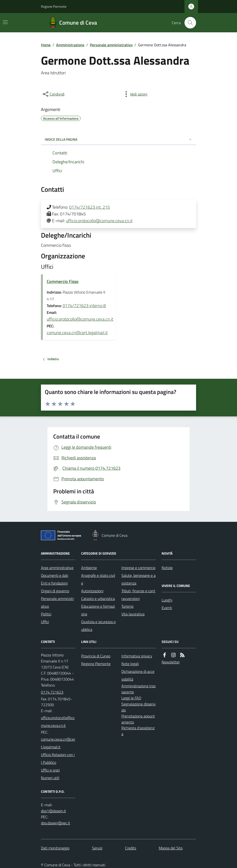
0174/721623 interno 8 (84, 306)
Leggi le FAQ (131, 698)
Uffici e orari (50, 770)
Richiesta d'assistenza (138, 731)
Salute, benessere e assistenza (138, 579)
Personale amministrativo (111, 45)
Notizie (167, 568)
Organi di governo (55, 591)
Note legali (130, 664)
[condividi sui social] (53, 94)
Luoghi (167, 600)
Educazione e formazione (98, 610)
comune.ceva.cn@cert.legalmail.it (77, 333)
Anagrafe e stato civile (98, 579)
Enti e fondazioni (54, 583)
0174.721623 (52, 692)
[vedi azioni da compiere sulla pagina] (135, 94)
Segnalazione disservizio (138, 707)
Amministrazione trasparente (138, 689)
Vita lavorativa (133, 614)
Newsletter (171, 662)
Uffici (45, 622)
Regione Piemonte (54, 6)
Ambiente (89, 568)
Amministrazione (70, 45)
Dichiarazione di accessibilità (138, 675)
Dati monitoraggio (55, 848)
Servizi (97, 848)
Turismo (127, 606)
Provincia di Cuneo (96, 656)
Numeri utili (50, 778)
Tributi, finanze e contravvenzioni (138, 595)
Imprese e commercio (138, 568)
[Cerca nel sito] (188, 23)
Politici (46, 614)
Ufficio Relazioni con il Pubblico (58, 758)
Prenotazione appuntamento (138, 719)
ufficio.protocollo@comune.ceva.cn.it (99, 221)
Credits (131, 848)
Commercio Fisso (63, 281)
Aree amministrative (57, 568)
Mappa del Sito (171, 848)
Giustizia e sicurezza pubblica (98, 626)
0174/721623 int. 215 (89, 207)
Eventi (167, 608)
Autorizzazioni (92, 591)
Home (46, 45)
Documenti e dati (55, 575)
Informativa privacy (137, 656)
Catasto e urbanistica (98, 599)
